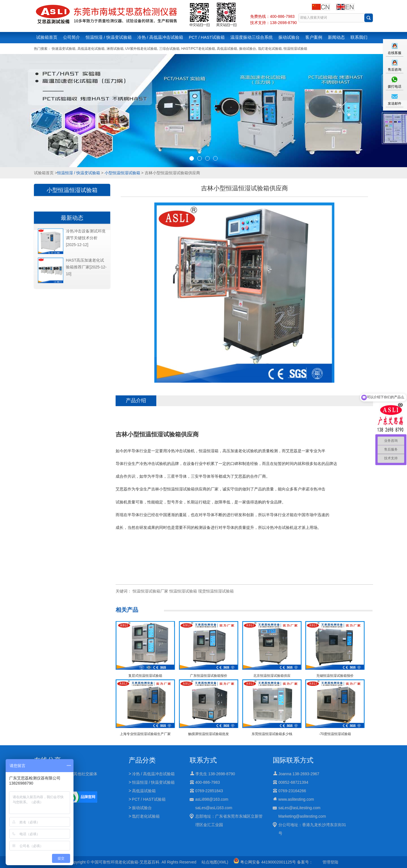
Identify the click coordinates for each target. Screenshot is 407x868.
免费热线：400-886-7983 (272, 16)
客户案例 (314, 37)
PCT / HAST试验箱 (207, 37)
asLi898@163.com (212, 799)
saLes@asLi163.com (214, 808)
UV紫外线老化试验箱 (141, 49)
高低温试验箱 (227, 49)
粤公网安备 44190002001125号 (265, 862)
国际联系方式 (293, 760)
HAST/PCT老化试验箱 (198, 49)
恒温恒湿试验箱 (295, 49)
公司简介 (72, 37)
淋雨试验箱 (115, 49)
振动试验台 (289, 37)
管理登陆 (330, 862)
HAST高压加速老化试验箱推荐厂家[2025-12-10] (86, 267)
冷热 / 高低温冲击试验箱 (160, 37)
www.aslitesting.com (296, 799)
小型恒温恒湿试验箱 (122, 173)
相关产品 (127, 610)
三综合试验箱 (169, 49)
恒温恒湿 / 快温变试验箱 (109, 37)
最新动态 (72, 218)
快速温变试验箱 (64, 49)
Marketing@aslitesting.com (302, 816)
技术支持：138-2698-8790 (273, 23)
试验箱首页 (47, 37)
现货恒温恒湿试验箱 (216, 591)
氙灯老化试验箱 (270, 49)
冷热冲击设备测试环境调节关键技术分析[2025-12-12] (86, 238)
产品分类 (142, 760)
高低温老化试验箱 (91, 49)
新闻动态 (336, 37)
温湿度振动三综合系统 (252, 37)
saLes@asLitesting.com (299, 808)
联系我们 (359, 37)
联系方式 (203, 760)
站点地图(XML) (215, 862)
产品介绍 (136, 400)
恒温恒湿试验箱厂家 (150, 591)
